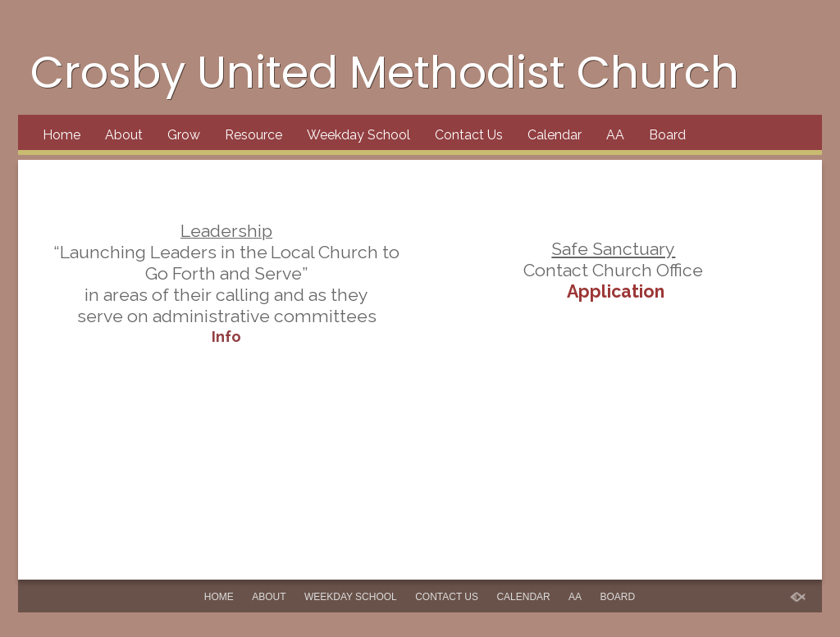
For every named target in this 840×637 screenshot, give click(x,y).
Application (614, 291)
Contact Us (469, 135)
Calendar (555, 135)
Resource (253, 135)
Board (667, 135)
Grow (184, 135)
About (124, 135)
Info (226, 336)
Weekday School (358, 135)
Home (62, 135)
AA (615, 135)
